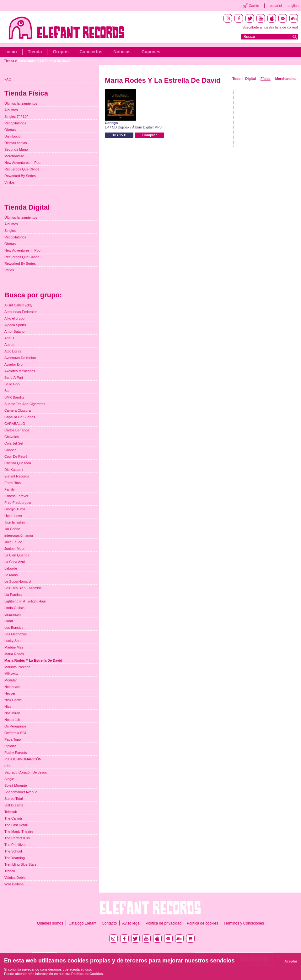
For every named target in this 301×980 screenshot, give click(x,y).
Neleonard (12, 687)
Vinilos (9, 182)
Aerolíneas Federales (21, 312)
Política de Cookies (87, 974)
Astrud (9, 345)
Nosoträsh (12, 720)
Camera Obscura (18, 410)
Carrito (254, 6)
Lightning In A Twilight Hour (25, 601)
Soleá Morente (16, 785)
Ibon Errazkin (15, 522)
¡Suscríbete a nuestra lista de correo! (270, 27)
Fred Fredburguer (18, 503)
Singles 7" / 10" (16, 117)
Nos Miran (12, 713)
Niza (8, 706)
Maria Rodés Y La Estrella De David (44, 61)
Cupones (151, 52)
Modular (11, 680)
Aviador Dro (13, 364)
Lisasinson (13, 614)
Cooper (10, 450)
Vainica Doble (15, 878)
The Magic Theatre (19, 831)
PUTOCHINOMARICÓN (23, 759)
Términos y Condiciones (244, 923)
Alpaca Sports (15, 325)
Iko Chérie (12, 529)
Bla (7, 391)
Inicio (11, 52)
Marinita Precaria (17, 667)
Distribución (13, 136)
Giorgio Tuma (15, 509)
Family (9, 489)
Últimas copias (16, 143)
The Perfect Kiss (17, 838)
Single (9, 779)
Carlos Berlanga (17, 430)
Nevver (10, 693)
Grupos (61, 52)
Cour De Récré (16, 456)
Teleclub (11, 812)
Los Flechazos (16, 634)
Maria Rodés (14, 654)
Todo (236, 79)
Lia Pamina (13, 595)
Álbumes (11, 110)
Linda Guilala (14, 608)
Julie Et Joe (13, 542)
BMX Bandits (14, 397)
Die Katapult (14, 470)
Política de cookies (202, 923)
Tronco (10, 871)
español (276, 6)
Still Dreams (14, 805)
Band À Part (14, 378)
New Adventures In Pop (22, 163)
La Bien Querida (17, 555)
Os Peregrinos (15, 726)
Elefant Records (17, 476)
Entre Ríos (13, 483)
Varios (9, 270)
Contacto (109, 923)
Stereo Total (14, 799)
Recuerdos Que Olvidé (22, 169)
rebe (8, 766)
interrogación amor (19, 535)
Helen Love (13, 516)
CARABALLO (15, 424)
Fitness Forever (16, 496)
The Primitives (15, 845)
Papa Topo (13, 739)
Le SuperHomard (18, 581)
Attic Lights (13, 351)
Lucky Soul (13, 641)
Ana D (9, 338)
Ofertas (10, 130)
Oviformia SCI (15, 733)
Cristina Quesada (18, 463)
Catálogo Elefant (82, 923)
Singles (10, 231)
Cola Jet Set (14, 443)
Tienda (35, 52)
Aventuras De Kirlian (20, 358)
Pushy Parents (16, 753)
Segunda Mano (16, 149)
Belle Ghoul (13, 384)
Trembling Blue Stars (20, 864)
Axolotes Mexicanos (20, 371)
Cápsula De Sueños (20, 417)
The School (13, 851)
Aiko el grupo (14, 318)
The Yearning (15, 858)
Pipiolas (11, 746)
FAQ (8, 79)
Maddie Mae (14, 647)
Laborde (11, 568)
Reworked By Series (20, 176)
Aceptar (291, 961)
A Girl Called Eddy (18, 305)
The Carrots (13, 818)
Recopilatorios (15, 123)
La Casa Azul (15, 562)
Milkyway (11, 674)
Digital (250, 79)
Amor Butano (14, 331)
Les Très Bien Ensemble (23, 588)
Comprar (150, 135)
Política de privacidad (164, 923)
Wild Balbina (14, 884)
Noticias (122, 52)
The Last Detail (16, 825)
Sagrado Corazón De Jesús (26, 772)
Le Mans (11, 575)
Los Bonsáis (14, 628)
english (293, 6)
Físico (266, 79)
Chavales (12, 437)
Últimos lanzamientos (21, 103)
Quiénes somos (50, 923)
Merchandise (286, 79)
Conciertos (91, 52)
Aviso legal (131, 923)
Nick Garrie (13, 700)
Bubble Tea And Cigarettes (25, 404)
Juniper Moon (15, 549)
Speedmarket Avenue (21, 792)
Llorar (9, 621)
